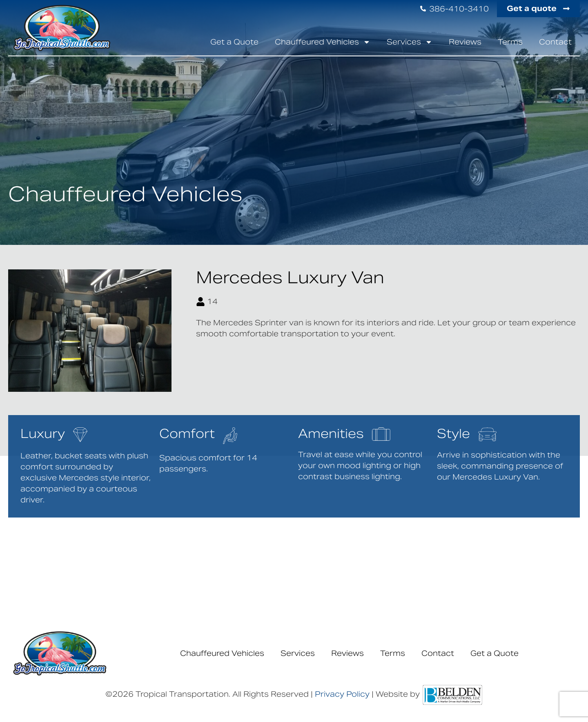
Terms (510, 42)
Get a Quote (234, 42)
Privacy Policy (342, 694)
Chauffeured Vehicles (323, 42)
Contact (555, 42)
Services (410, 42)
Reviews (465, 42)
